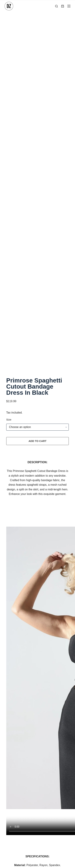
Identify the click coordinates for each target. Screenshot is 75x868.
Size (9, 188)
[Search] (56, 6)
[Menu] (69, 6)
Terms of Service (37, 770)
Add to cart (37, 209)
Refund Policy (36, 762)
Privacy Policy (36, 754)
